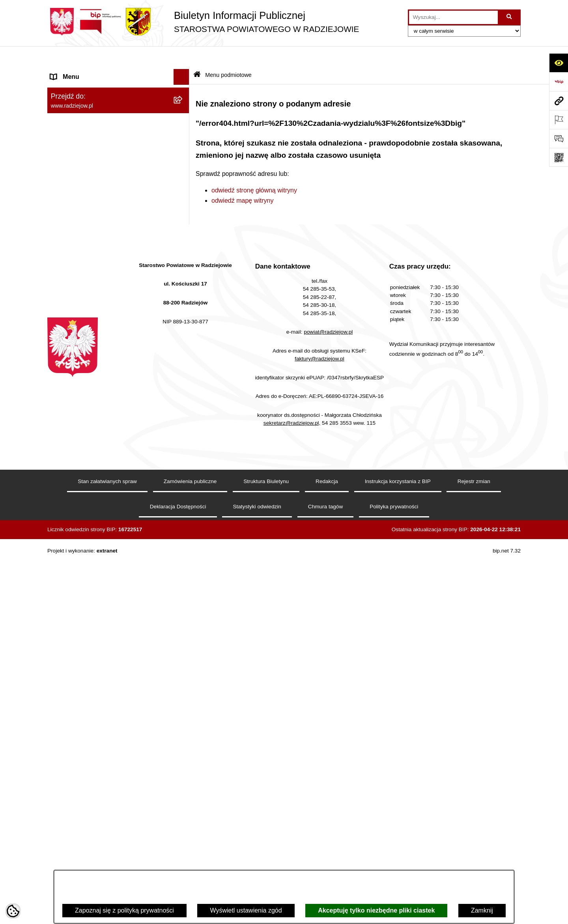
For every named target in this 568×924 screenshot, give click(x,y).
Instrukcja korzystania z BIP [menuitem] (89, 250)
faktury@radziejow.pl (319, 733)
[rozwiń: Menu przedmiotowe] (183, 219)
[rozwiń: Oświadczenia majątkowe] (183, 177)
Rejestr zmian (474, 856)
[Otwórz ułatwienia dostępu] (559, 63)
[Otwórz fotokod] (559, 157)
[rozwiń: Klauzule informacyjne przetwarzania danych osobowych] (183, 266)
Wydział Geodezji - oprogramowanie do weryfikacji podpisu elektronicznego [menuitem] (106, 378)
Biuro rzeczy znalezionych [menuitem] (87, 449)
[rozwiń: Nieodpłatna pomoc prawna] (183, 465)
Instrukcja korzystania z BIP (398, 856)
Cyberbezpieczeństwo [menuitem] (81, 543)
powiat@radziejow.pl (328, 707)
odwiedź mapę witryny (242, 180)
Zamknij (482, 910)
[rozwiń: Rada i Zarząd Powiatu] (183, 114)
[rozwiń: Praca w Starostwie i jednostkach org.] (183, 291)
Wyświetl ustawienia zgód (246, 910)
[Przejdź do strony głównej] (203, 22)
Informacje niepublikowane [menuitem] (88, 512)
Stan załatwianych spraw (107, 856)
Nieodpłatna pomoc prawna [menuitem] (89, 464)
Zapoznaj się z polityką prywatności (124, 910)
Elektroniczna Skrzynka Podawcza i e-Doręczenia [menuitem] (104, 352)
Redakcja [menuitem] (64, 234)
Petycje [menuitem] (61, 480)
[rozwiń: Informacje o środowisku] (183, 307)
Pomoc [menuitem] (60, 496)
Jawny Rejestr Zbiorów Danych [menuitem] (94, 527)
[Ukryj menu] (181, 57)
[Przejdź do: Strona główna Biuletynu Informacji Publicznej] (197, 55)
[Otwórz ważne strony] (559, 119)
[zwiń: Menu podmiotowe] (183, 73)
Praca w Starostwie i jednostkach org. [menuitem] (103, 291)
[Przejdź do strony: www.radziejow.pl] (559, 101)
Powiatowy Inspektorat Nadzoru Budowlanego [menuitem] (95, 327)
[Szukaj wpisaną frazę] (510, 17)
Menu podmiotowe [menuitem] (76, 72)
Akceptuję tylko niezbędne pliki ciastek (376, 910)
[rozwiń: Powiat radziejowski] (183, 93)
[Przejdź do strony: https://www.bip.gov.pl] (559, 82)
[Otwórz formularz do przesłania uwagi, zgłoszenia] (559, 138)
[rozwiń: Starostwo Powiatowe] (183, 135)
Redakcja (327, 856)
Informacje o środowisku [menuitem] (85, 307)
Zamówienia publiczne (190, 856)
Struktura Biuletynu (266, 856)
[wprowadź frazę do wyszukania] (453, 17)
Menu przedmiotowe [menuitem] (79, 218)
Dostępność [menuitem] (67, 559)
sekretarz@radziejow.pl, (292, 798)
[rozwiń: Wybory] (183, 433)
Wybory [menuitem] (61, 433)
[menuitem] (118, 93)
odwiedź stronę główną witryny (254, 170)
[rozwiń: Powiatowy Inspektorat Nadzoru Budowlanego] (183, 323)
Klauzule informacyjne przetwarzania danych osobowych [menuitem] (102, 270)
